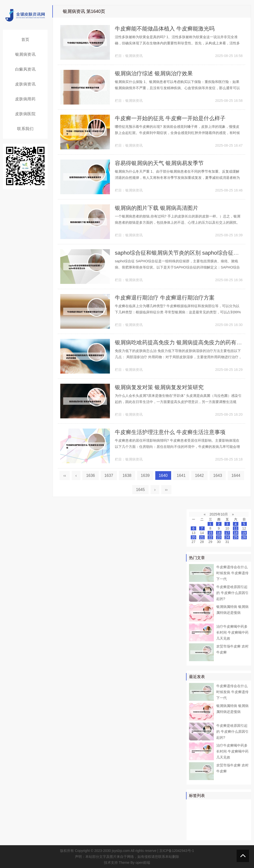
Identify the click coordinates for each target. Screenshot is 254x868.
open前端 (143, 863)
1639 (145, 475)
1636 (91, 475)
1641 (181, 475)
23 (219, 537)
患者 (243, 805)
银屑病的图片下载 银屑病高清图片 (157, 208)
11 (236, 528)
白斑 (229, 819)
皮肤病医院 (25, 114)
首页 (25, 40)
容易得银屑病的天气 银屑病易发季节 (159, 163)
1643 (218, 475)
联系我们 (25, 129)
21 (202, 537)
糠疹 (236, 834)
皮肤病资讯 (25, 84)
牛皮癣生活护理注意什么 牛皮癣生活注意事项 (170, 432)
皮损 (219, 826)
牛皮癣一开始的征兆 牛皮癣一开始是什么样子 (170, 118)
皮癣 (215, 834)
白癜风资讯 (25, 69)
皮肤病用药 (25, 99)
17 (227, 533)
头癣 (240, 826)
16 (219, 533)
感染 (229, 826)
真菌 (215, 812)
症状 (194, 834)
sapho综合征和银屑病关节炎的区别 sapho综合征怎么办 (182, 253)
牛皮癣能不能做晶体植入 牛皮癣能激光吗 (165, 29)
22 (210, 537)
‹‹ (65, 475)
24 (227, 537)
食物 (204, 834)
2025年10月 (219, 514)
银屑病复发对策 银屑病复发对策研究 (159, 387)
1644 (236, 475)
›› (166, 490)
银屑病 (195, 805)
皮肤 (233, 805)
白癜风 (217, 819)
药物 (194, 812)
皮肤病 (227, 812)
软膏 (204, 819)
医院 (204, 812)
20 (193, 537)
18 (236, 533)
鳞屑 (194, 819)
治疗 (208, 805)
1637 (109, 475)
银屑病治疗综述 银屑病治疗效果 (154, 73)
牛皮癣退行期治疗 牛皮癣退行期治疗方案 (165, 298)
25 (236, 537)
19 (244, 533)
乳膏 (226, 834)
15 (210, 533)
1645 (140, 490)
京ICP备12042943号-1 (177, 851)
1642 (199, 475)
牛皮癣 (220, 805)
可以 (240, 812)
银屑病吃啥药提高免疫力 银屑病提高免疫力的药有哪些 (181, 342)
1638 (127, 475)
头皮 (208, 826)
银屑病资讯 (25, 54)
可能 (240, 819)
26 (244, 537)
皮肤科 (195, 826)
